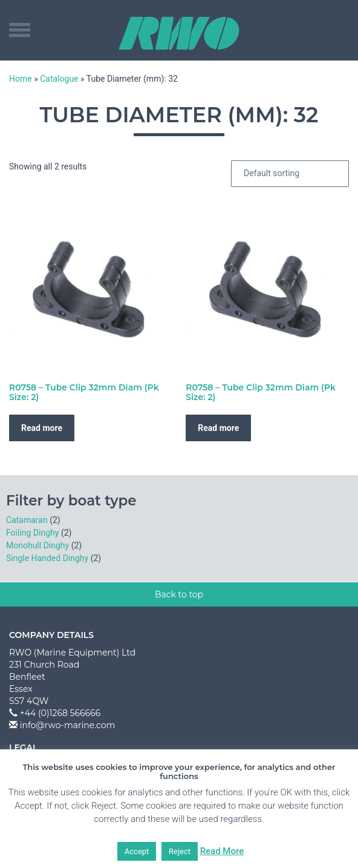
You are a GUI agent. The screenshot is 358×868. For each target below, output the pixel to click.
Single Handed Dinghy (47, 558)
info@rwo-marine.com (68, 725)
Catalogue (59, 79)
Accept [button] (137, 851)
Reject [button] (180, 851)
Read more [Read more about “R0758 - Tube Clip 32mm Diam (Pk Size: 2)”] (42, 428)
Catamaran (27, 520)
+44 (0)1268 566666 (60, 713)
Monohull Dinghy (37, 545)
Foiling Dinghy (32, 533)
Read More (222, 851)
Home (21, 79)
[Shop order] (290, 174)
